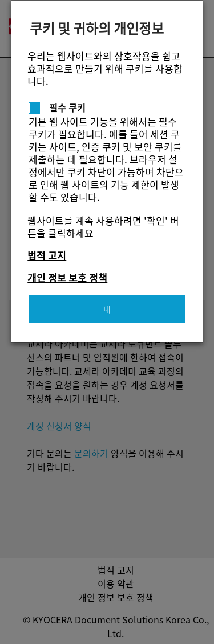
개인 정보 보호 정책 (67, 277)
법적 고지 (47, 255)
